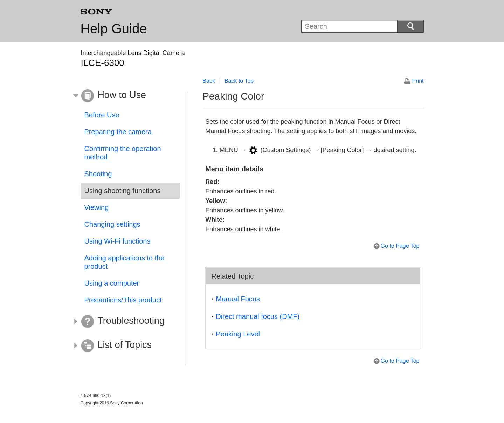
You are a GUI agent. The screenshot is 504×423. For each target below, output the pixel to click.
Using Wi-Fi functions (118, 241)
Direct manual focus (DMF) (258, 316)
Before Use (102, 115)
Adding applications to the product (125, 262)
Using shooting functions (123, 191)
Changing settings (112, 224)
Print (418, 81)
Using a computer (112, 283)
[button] (125, 96)
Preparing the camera (118, 132)
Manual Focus (238, 299)
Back (209, 81)
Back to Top (239, 81)
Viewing (97, 207)
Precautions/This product (123, 300)
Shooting (98, 174)
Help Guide (114, 29)
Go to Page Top (400, 246)
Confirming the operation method (123, 153)
